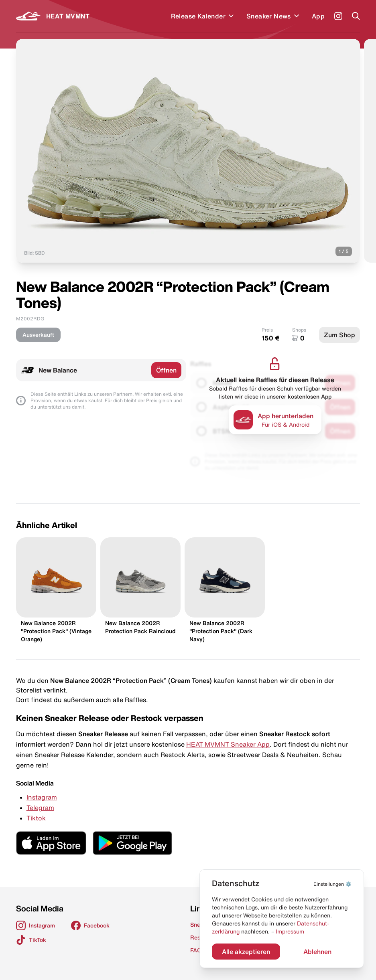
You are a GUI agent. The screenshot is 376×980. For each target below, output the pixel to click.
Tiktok (36, 818)
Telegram (40, 808)
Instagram (42, 797)
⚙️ (332, 884)
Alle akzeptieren (246, 952)
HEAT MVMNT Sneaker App (228, 744)
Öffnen (166, 370)
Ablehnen (317, 952)
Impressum (290, 931)
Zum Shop (339, 335)
